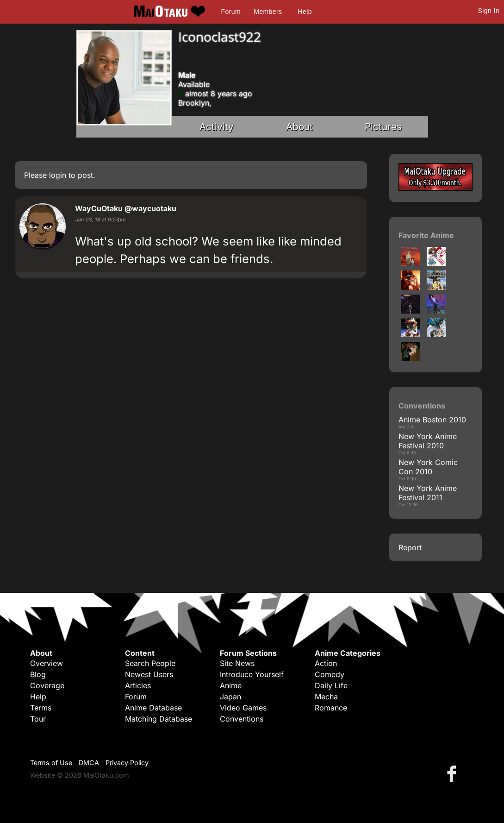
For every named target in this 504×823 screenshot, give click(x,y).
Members (268, 12)
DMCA (89, 763)
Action (326, 663)
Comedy (330, 674)
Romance (331, 708)
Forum (231, 12)
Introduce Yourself (252, 674)
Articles (138, 685)
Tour (38, 719)
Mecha (326, 697)
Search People (150, 663)
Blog (38, 674)
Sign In (489, 11)
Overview (47, 663)
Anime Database (153, 708)
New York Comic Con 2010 (428, 467)
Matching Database (159, 719)
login (58, 175)
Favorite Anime (426, 235)
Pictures (383, 127)
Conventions (242, 719)
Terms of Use (51, 763)
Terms (41, 708)
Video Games (243, 708)
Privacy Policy (127, 763)
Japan (230, 697)
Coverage (47, 685)
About (299, 127)
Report (410, 547)
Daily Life (331, 685)
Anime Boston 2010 (432, 420)
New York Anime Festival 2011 (428, 493)
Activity (217, 127)
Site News (237, 663)
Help (305, 12)
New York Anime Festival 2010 (428, 441)
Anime (231, 685)
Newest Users (149, 674)
